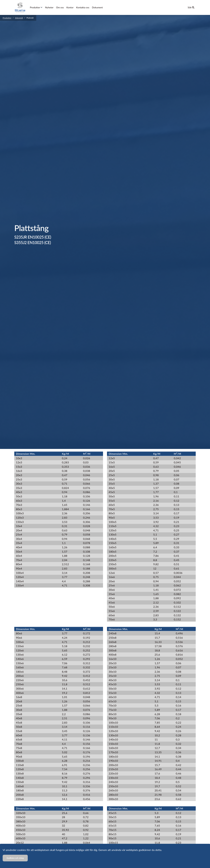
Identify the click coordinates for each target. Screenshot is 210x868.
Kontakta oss (83, 7)
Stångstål (19, 18)
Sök (191, 7)
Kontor (70, 7)
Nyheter (49, 7)
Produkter (7, 18)
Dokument (97, 7)
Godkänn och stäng (15, 858)
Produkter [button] (36, 7)
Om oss (60, 7)
